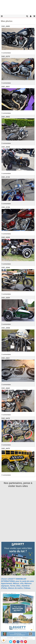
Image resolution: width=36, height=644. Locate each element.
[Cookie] (4, 640)
